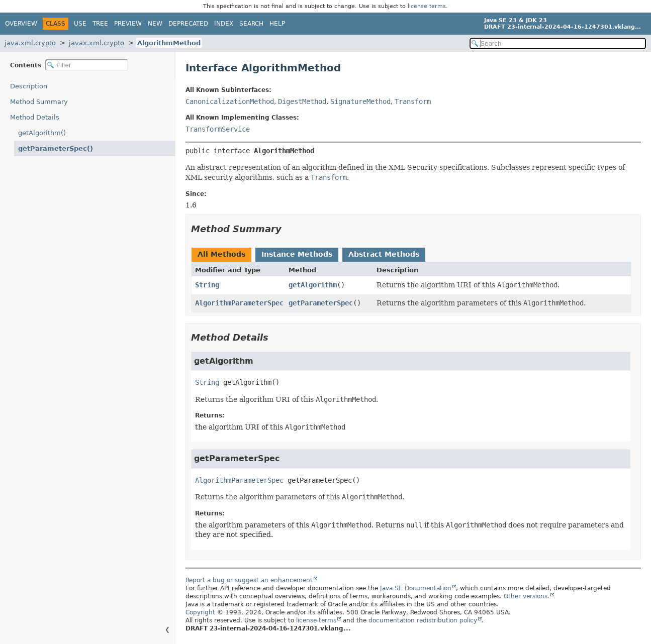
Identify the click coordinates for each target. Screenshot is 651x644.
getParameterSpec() (56, 148)
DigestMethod (302, 101)
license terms (427, 6)
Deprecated (188, 24)
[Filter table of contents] (87, 65)
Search (251, 24)
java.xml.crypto (30, 43)
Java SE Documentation (416, 588)
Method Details (35, 117)
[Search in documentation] (558, 43)
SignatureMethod (360, 101)
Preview (128, 24)
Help (277, 24)
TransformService (218, 129)
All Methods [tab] (221, 254)
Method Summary (39, 102)
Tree (100, 24)
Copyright (200, 612)
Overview (21, 24)
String (207, 285)
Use (80, 24)
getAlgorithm (313, 285)
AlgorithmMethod (169, 43)
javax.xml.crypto (97, 43)
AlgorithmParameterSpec (239, 303)
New (155, 24)
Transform (413, 101)
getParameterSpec (321, 303)
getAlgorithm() (42, 133)
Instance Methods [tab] (297, 254)
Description (29, 86)
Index (224, 24)
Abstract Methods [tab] (384, 254)
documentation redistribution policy (423, 620)
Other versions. (527, 596)
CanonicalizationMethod (230, 101)
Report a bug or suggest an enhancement (249, 580)
